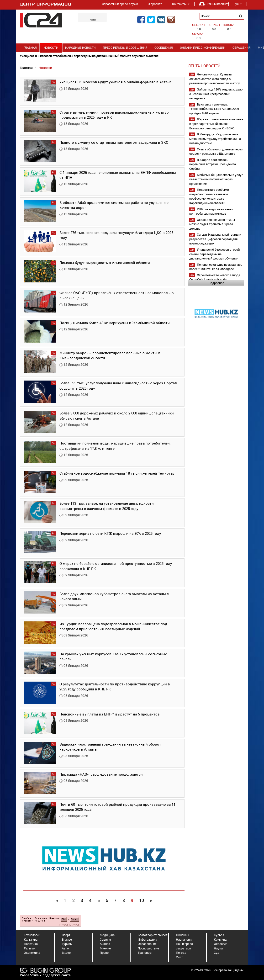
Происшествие (148, 948)
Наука (218, 948)
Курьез (219, 935)
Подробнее (216, 283)
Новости (51, 48)
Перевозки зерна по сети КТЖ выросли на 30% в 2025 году (110, 533)
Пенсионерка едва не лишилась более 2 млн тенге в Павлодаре (216, 267)
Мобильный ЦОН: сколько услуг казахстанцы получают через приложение (216, 179)
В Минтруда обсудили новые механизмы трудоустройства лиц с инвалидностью (215, 139)
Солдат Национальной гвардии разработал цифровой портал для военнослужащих (215, 239)
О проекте (155, 4)
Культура (31, 939)
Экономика (32, 953)
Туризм (67, 944)
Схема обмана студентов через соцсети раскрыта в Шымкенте (216, 151)
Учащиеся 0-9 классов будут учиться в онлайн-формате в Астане (116, 82)
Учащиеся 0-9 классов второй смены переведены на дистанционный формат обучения (214, 254)
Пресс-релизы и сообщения (125, 48)
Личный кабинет (211, 4)
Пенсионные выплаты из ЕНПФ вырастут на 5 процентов (110, 714)
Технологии (32, 935)
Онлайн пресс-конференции (203, 48)
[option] (132, 56)
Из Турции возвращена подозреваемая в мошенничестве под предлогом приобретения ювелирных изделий (113, 626)
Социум (105, 939)
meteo (93, 20)
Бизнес (105, 944)
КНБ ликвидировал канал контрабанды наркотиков (211, 211)
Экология (221, 944)
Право (104, 953)
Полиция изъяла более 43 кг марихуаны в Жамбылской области (115, 323)
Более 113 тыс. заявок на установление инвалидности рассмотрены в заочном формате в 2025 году (107, 506)
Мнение (105, 948)
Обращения (242, 48)
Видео (66, 953)
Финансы (182, 935)
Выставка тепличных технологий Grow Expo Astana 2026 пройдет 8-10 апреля (214, 109)
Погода (181, 953)
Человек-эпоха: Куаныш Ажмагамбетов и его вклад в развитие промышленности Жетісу (215, 79)
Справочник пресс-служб (120, 4)
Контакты (181, 4)
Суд (217, 953)
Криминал (221, 939)
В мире (67, 939)
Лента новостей (204, 66)
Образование (147, 944)
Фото (180, 957)
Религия (30, 948)
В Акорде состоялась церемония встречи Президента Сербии (213, 164)
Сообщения (164, 48)
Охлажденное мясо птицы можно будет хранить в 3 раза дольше (212, 224)
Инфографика (147, 939)
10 (142, 900)
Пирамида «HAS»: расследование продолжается (101, 774)
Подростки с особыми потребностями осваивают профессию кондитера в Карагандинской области (209, 196)
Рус (238, 4)
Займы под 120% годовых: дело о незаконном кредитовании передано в (216, 94)
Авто (65, 948)
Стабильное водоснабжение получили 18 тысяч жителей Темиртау (117, 473)
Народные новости (80, 48)
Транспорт (145, 953)
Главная (30, 48)
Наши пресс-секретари (185, 946)
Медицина (107, 935)
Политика (31, 944)
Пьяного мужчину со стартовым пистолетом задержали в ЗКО (114, 142)
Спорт (66, 935)
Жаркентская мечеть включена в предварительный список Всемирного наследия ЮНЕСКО (216, 124)
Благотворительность (153, 935)
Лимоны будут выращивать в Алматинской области (105, 263)
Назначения (185, 939)
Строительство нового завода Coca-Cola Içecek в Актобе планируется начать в (215, 279)
